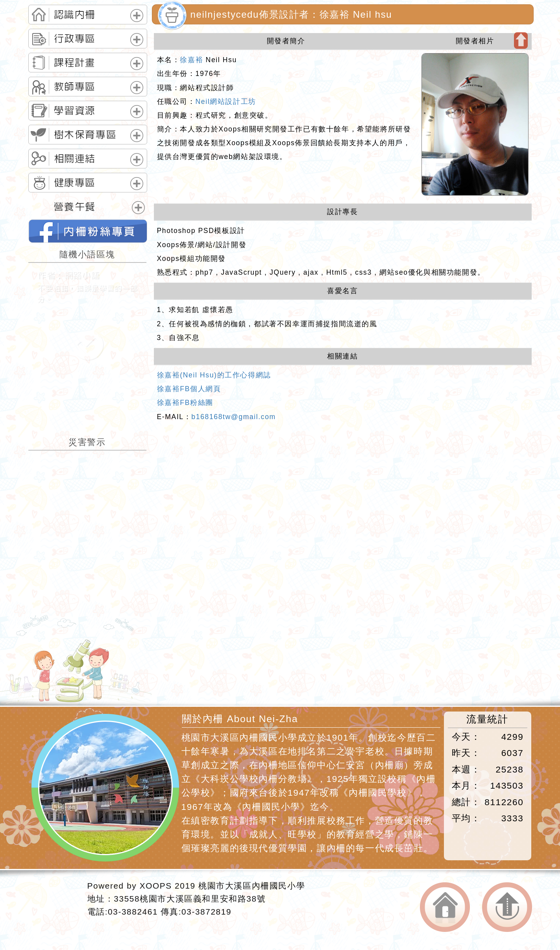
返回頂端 (507, 907)
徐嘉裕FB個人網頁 (189, 389)
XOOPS (156, 886)
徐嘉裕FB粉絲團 (185, 403)
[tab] (88, 15)
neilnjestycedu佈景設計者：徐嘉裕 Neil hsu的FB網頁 (88, 231)
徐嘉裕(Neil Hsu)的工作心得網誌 (214, 375)
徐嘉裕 (191, 60)
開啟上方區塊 (521, 41)
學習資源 (75, 111)
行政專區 (75, 39)
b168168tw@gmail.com (234, 417)
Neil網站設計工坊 (226, 102)
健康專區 (75, 183)
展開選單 (137, 16)
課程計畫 (75, 63)
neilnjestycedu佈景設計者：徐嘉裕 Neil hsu (291, 14)
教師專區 (75, 87)
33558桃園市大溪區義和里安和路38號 (190, 899)
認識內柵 (75, 15)
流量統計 (487, 719)
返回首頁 (445, 907)
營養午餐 (75, 207)
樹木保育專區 (85, 135)
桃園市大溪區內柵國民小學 (252, 886)
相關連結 (75, 159)
